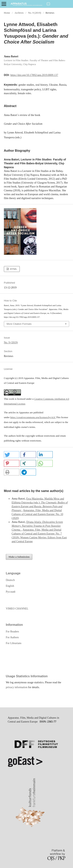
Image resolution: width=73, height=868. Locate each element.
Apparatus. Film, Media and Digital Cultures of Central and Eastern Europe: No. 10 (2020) (37, 514)
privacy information (17, 687)
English (10, 586)
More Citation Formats (19, 324)
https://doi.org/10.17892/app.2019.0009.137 (34, 75)
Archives (19, 13)
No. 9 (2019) (35, 13)
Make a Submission (19, 557)
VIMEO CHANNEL (17, 609)
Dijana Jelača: (37, 526)
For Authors (12, 637)
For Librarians (14, 643)
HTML (13, 269)
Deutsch (10, 580)
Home (7, 13)
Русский (11, 592)
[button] (12, 455)
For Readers (12, 632)
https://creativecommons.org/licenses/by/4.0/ (33, 417)
